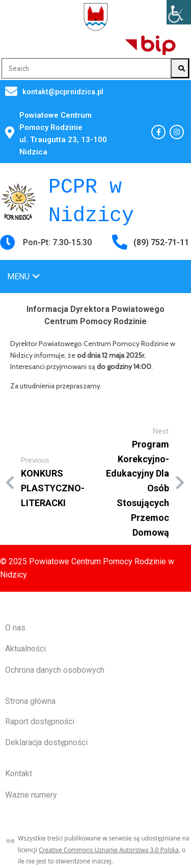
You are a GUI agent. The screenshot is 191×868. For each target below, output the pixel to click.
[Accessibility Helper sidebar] (179, 12)
